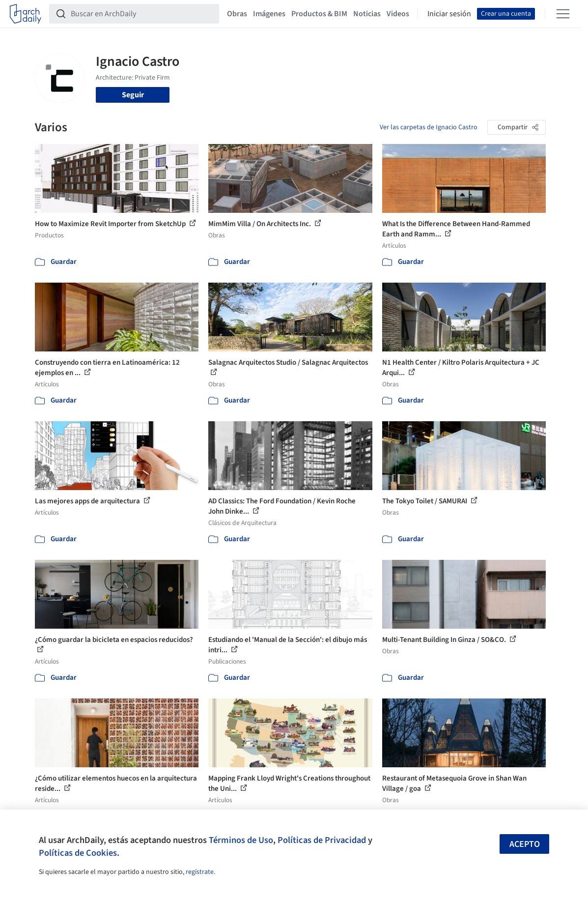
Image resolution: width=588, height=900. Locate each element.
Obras (237, 14)
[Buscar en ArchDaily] (142, 14)
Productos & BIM (319, 14)
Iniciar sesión (449, 14)
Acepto (525, 844)
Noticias (367, 14)
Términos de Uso (241, 840)
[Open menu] (563, 14)
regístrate (200, 872)
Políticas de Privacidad (322, 840)
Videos (398, 14)
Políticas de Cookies (78, 853)
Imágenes (269, 14)
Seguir (133, 95)
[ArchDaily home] (26, 14)
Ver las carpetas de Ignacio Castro (429, 127)
